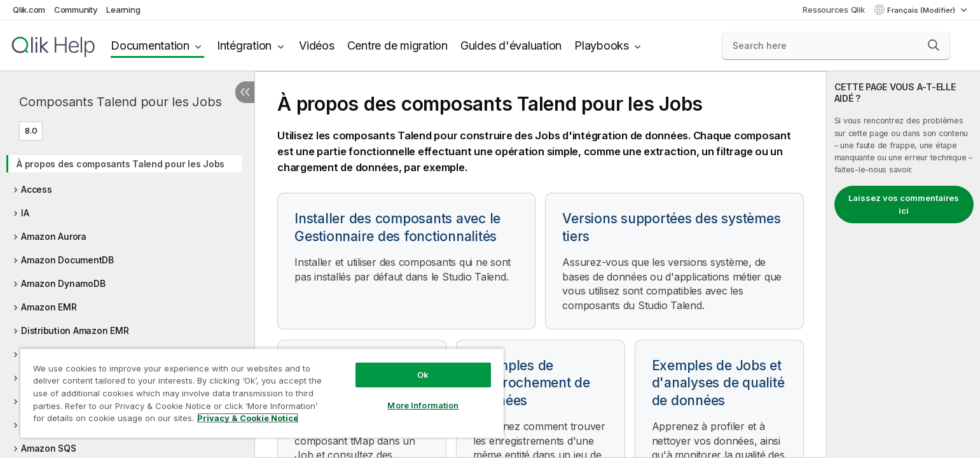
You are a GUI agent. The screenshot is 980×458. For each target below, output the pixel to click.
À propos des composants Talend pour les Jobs (121, 164)
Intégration (244, 45)
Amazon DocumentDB (67, 260)
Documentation (150, 45)
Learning (123, 10)
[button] (934, 45)
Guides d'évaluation (511, 45)
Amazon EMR (49, 307)
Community (76, 10)
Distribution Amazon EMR (75, 330)
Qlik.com (29, 10)
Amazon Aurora (54, 236)
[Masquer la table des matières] (245, 92)
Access (37, 189)
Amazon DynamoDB (63, 283)
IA (25, 213)
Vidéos (317, 45)
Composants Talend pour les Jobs (120, 102)
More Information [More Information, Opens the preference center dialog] (423, 405)
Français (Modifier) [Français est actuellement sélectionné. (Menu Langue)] (922, 10)
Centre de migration (397, 45)
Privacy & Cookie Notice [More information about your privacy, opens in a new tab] (248, 418)
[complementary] (903, 265)
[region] (262, 393)
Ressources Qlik (833, 10)
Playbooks (602, 45)
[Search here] (836, 46)
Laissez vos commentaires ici (904, 204)
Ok (423, 375)
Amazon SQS (49, 448)
